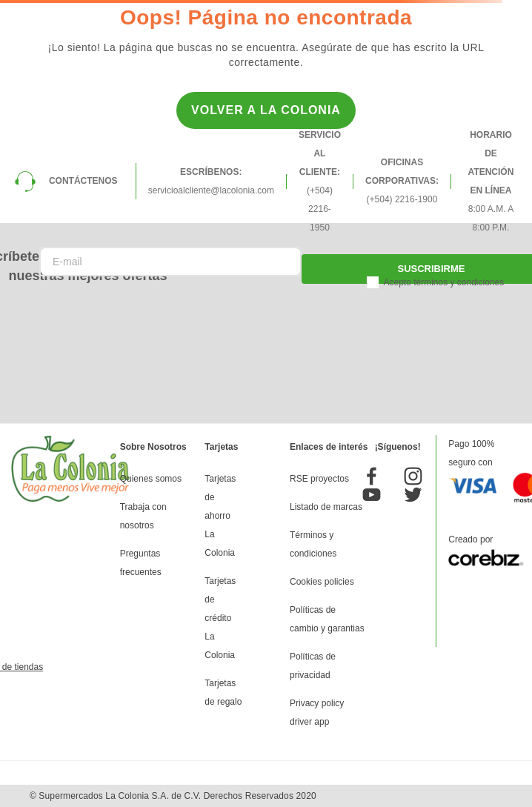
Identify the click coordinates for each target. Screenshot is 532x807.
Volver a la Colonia (266, 110)
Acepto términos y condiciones (443, 282)
